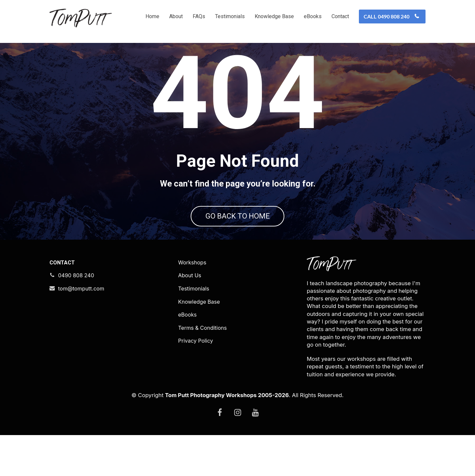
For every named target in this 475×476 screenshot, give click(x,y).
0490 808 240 (72, 317)
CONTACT (62, 304)
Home (152, 16)
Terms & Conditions (202, 369)
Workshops (192, 304)
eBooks (313, 16)
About (176, 16)
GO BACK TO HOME (238, 237)
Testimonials (230, 16)
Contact (340, 16)
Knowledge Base (274, 16)
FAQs (199, 16)
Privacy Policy (196, 382)
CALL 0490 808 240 (391, 16)
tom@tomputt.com (77, 330)
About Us (190, 317)
